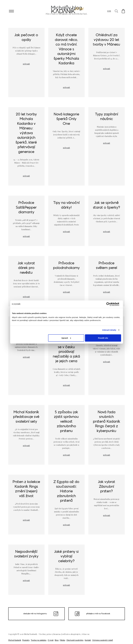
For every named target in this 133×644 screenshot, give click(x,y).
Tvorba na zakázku (39, 640)
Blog (57, 640)
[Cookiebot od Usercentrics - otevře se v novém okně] (110, 304)
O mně (51, 640)
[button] (123, 11)
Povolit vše (103, 338)
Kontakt (88, 640)
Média (62, 640)
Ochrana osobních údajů (103, 640)
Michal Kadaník (15, 640)
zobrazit (26, 64)
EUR (109, 11)
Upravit (66, 338)
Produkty (26, 640)
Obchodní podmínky (75, 640)
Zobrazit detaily (109, 330)
